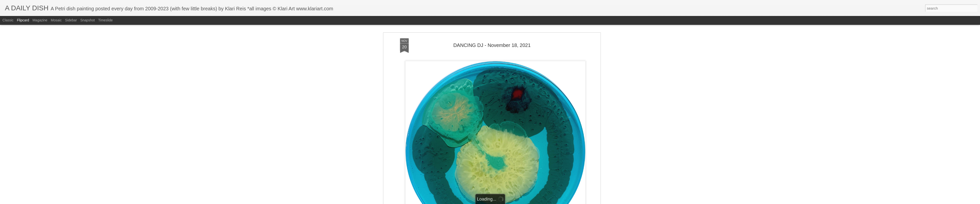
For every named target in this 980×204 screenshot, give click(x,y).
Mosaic (56, 20)
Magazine (40, 20)
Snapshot (88, 20)
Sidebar (71, 20)
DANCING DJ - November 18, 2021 (492, 32)
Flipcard (23, 20)
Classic (8, 20)
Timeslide (105, 20)
